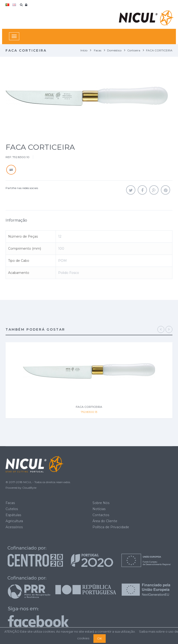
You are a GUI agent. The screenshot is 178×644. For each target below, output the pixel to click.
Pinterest (165, 190)
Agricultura (14, 521)
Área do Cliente (105, 521)
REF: (9, 157)
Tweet (131, 190)
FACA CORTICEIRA (89, 407)
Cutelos (12, 509)
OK (100, 638)
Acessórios (14, 527)
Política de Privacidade (111, 527)
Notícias (99, 509)
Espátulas (13, 515)
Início (84, 50)
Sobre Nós (101, 503)
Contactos (101, 515)
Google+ (154, 190)
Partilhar (142, 190)
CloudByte (29, 488)
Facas (10, 503)
